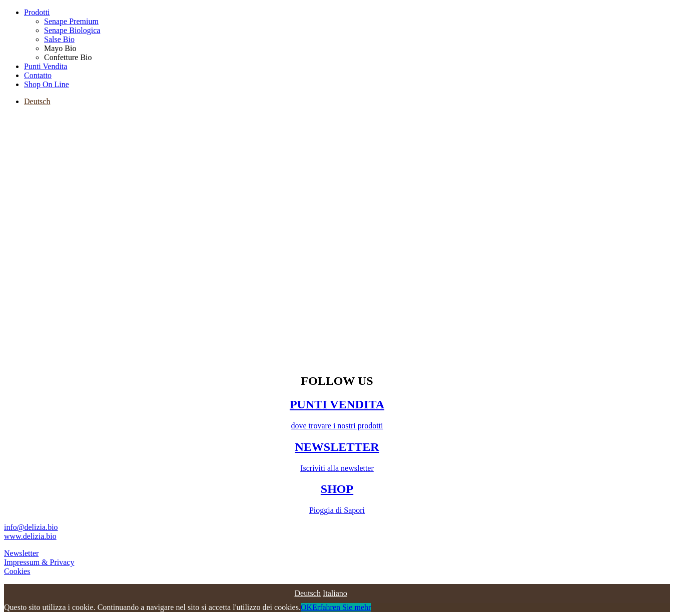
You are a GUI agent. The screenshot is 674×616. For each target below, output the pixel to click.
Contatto (38, 75)
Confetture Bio (68, 57)
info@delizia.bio (31, 527)
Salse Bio (59, 39)
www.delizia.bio (30, 536)
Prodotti (37, 12)
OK (306, 607)
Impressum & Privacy (39, 562)
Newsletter (21, 553)
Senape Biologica (72, 30)
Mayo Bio (60, 48)
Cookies (17, 571)
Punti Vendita (46, 66)
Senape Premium (71, 21)
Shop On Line (47, 84)
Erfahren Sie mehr (342, 607)
